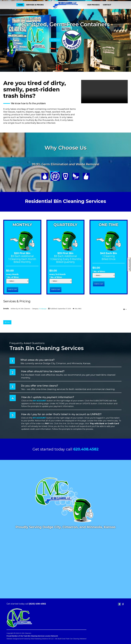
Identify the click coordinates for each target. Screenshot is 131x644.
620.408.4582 (86, 449)
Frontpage (43, 309)
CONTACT (107, 5)
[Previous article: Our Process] (7, 322)
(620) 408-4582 (38, 604)
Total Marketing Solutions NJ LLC (42, 638)
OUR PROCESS (93, 5)
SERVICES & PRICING (35, 5)
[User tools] (125, 309)
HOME (20, 5)
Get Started (55, 40)
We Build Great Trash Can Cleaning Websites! (71, 638)
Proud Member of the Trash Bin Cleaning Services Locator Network (33, 636)
